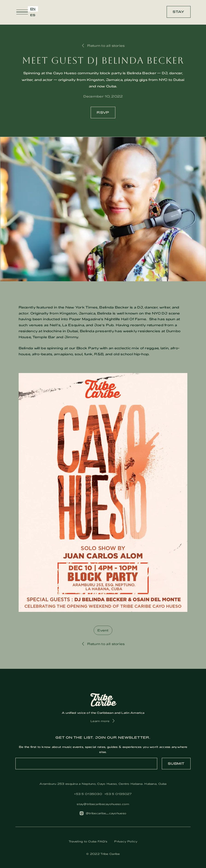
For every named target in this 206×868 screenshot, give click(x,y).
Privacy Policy (126, 841)
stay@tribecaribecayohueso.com (103, 804)
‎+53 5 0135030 (88, 794)
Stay (178, 12)
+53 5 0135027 (118, 794)
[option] (33, 15)
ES (33, 15)
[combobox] (33, 9)
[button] (22, 12)
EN (33, 9)
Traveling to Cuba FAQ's (88, 841)
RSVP (103, 112)
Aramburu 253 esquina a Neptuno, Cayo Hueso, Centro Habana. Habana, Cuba (103, 784)
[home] (105, 12)
